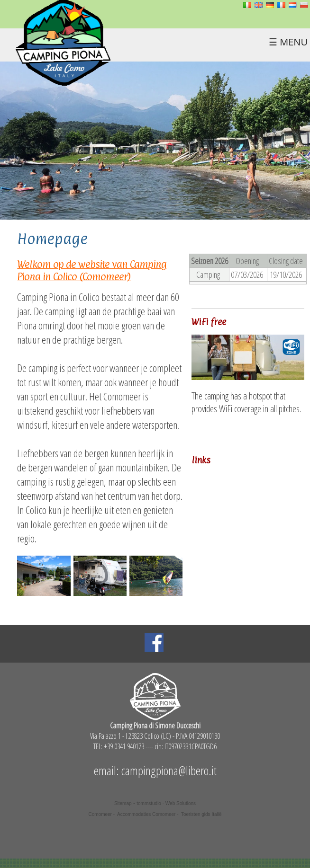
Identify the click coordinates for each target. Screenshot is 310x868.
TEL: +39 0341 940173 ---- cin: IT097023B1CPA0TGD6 (155, 746)
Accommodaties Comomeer (146, 814)
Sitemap (123, 803)
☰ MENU (288, 42)
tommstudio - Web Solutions (166, 803)
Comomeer (100, 814)
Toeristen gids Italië (201, 814)
